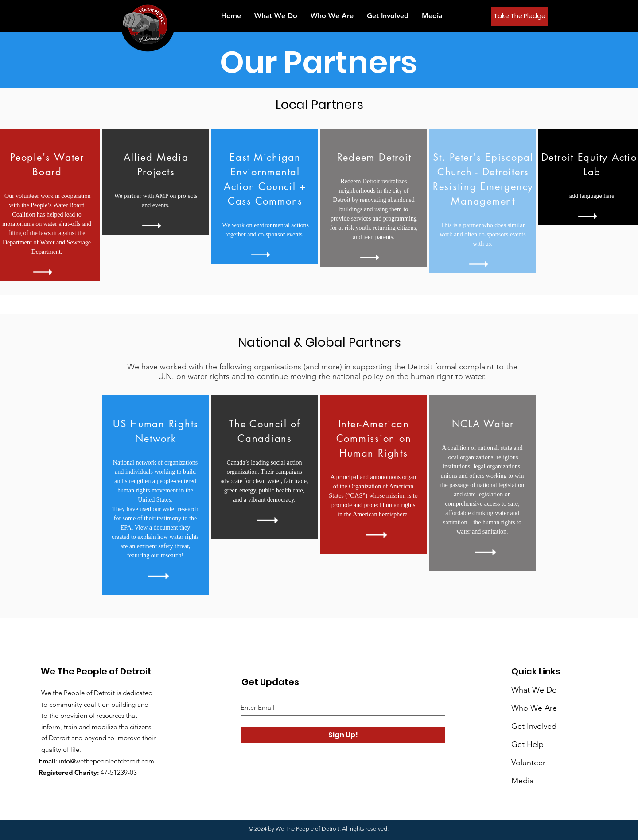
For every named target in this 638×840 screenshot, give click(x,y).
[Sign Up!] (343, 735)
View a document (156, 528)
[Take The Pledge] (519, 16)
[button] (432, 16)
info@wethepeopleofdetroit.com (107, 761)
